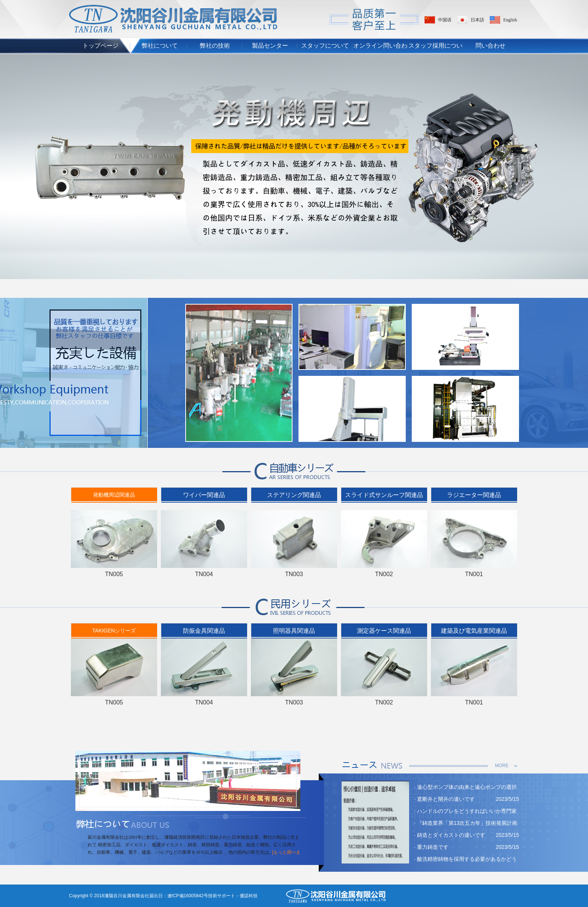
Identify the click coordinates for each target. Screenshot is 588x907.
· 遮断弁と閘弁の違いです (444, 799)
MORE (502, 766)
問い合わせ (490, 46)
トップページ (100, 46)
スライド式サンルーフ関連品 (384, 495)
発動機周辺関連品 (114, 495)
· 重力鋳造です (431, 847)
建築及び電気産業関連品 (474, 631)
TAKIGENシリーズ (114, 631)
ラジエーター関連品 (474, 495)
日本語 (477, 20)
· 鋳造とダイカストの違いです (450, 835)
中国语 (445, 20)
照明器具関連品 (294, 631)
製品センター (270, 46)
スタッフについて (325, 46)
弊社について (160, 46)
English (510, 20)
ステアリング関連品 (294, 495)
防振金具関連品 (204, 631)
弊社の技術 (215, 46)
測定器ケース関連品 (384, 631)
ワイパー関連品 (204, 495)
